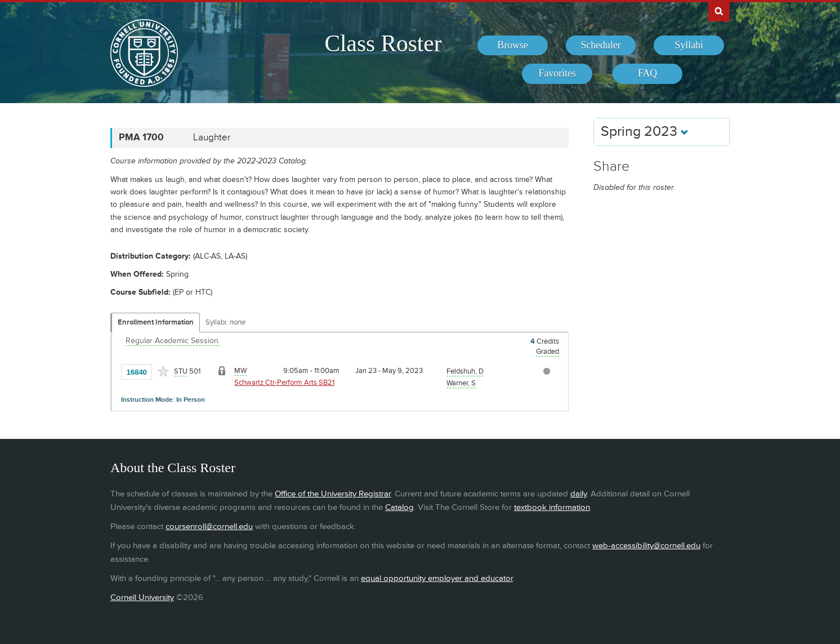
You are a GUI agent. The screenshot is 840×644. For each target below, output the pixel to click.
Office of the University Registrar (333, 494)
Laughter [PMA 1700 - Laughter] (212, 137)
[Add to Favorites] (163, 371)
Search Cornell (719, 11)
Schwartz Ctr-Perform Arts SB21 (284, 383)
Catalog (399, 507)
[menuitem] (513, 46)
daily (578, 494)
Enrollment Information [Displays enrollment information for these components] (156, 322)
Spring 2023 (645, 132)
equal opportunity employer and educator (437, 578)
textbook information (552, 507)
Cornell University (142, 598)
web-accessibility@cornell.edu (646, 546)
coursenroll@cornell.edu (209, 527)
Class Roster (383, 43)
